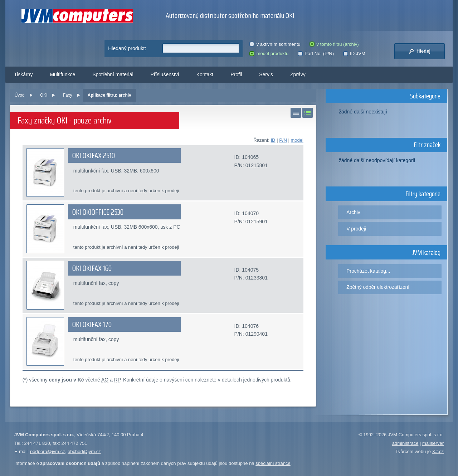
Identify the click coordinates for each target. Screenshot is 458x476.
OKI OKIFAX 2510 (94, 156)
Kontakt (205, 74)
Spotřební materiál (113, 74)
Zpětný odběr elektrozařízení (378, 287)
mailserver (433, 443)
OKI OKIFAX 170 (92, 325)
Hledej (420, 51)
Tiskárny (23, 74)
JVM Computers (77, 16)
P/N (283, 140)
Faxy (68, 95)
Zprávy (298, 74)
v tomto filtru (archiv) (334, 44)
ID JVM (354, 54)
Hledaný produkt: (127, 48)
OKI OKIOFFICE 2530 (98, 212)
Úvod (20, 95)
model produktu (269, 54)
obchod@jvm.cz (84, 451)
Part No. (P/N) (316, 54)
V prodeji (356, 229)
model (297, 140)
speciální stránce (273, 463)
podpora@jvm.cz (48, 451)
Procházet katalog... (368, 271)
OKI (44, 95)
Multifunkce (62, 74)
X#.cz (438, 451)
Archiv (353, 212)
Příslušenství (165, 74)
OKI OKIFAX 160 (92, 268)
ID (273, 140)
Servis (266, 74)
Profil (236, 74)
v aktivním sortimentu (275, 44)
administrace (405, 443)
